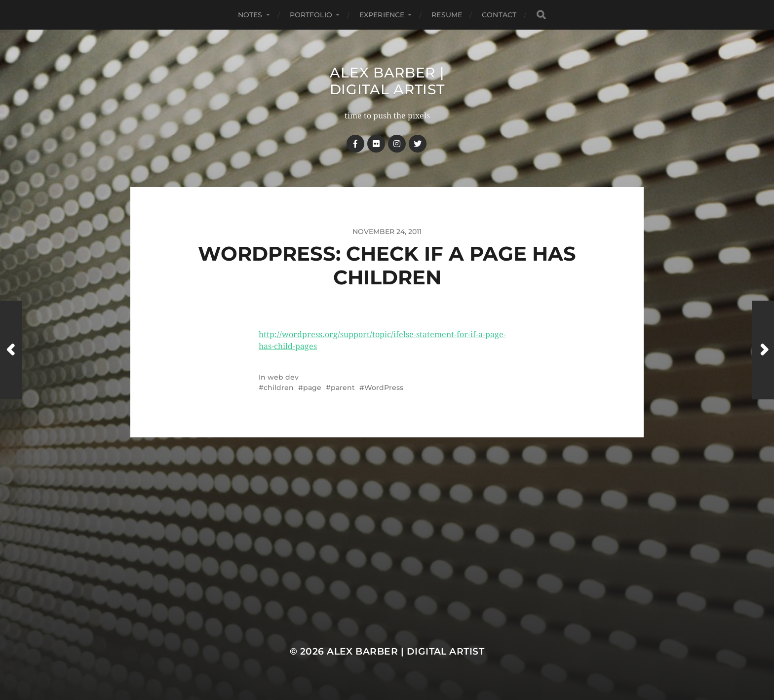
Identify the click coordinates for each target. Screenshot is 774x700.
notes (250, 15)
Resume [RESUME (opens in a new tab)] (447, 15)
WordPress (384, 388)
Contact (499, 15)
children (279, 388)
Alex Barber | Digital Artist (387, 81)
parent (343, 388)
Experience (382, 15)
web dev (283, 377)
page (312, 388)
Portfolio (311, 15)
